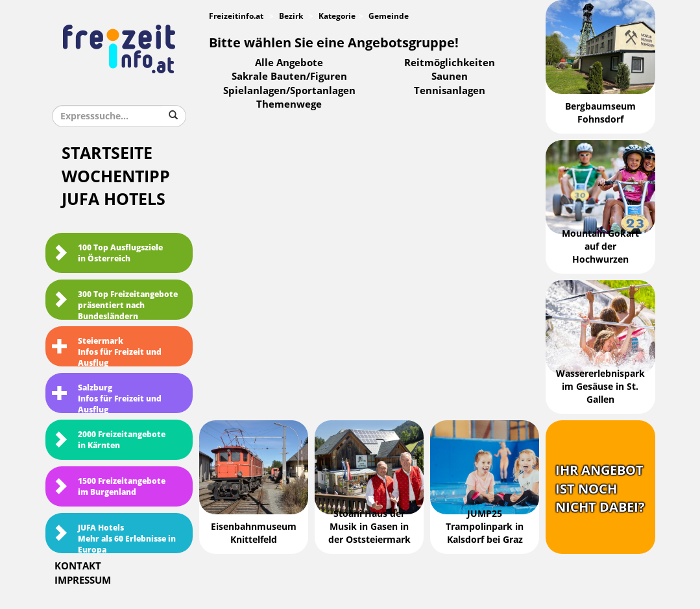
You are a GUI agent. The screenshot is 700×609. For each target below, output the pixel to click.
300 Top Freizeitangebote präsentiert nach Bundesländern (115, 305)
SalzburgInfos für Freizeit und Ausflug (107, 398)
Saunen (450, 77)
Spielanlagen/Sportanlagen (289, 91)
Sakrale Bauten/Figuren (289, 77)
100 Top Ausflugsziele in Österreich (107, 253)
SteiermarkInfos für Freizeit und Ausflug (107, 352)
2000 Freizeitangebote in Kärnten (109, 440)
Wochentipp (116, 177)
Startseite (107, 153)
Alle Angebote (289, 63)
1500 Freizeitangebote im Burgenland (109, 487)
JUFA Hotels (114, 199)
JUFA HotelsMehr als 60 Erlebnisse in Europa (114, 538)
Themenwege (289, 104)
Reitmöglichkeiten (450, 63)
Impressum (83, 580)
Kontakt (78, 566)
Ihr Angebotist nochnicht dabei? (600, 489)
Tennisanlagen (450, 91)
